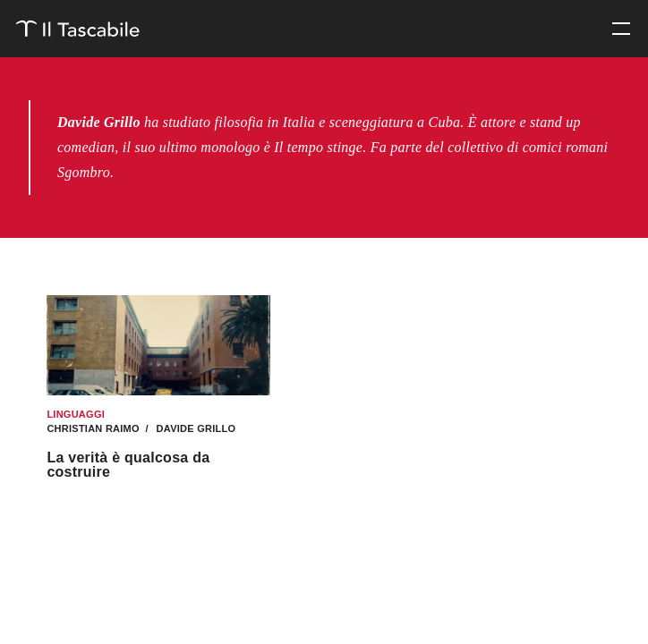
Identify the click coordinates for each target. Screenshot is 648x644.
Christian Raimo (94, 428)
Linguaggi (76, 414)
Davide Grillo (194, 428)
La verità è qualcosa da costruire (128, 465)
